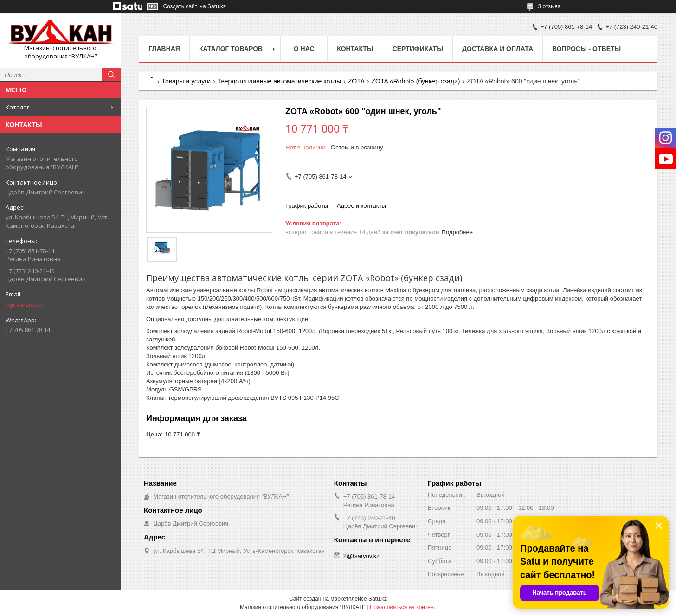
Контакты (355, 49)
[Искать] (111, 75)
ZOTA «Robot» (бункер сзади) (415, 81)
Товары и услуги (186, 81)
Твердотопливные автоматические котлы (280, 81)
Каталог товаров (231, 49)
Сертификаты (418, 49)
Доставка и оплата (498, 49)
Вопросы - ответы (586, 49)
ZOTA (356, 81)
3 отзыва (550, 6)
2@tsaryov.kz (25, 305)
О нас (304, 49)
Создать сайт (180, 6)
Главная (164, 49)
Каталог (17, 107)
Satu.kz (378, 599)
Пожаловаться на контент (403, 607)
